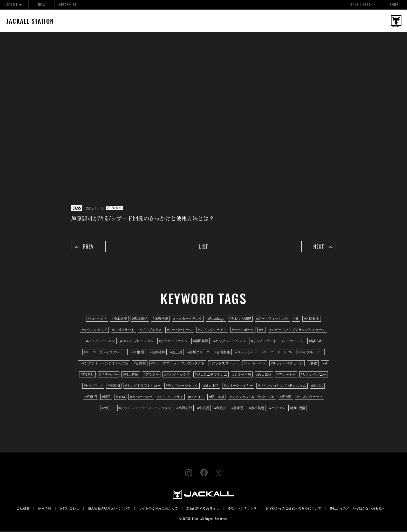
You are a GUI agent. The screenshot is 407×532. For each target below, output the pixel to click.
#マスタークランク (188, 320)
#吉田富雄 (222, 353)
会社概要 (23, 509)
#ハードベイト (255, 364)
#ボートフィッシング (272, 320)
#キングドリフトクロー (143, 387)
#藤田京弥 (264, 375)
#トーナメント (293, 342)
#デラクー (151, 375)
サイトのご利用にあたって (158, 509)
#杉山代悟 (298, 409)
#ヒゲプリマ (93, 387)
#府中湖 (286, 398)
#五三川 (176, 353)
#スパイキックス (177, 375)
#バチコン (277, 409)
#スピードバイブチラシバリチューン (297, 331)
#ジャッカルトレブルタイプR (252, 398)
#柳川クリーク (198, 353)
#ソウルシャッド (94, 331)
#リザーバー (108, 375)
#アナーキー (286, 375)
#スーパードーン (180, 331)
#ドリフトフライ (170, 398)
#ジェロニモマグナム (211, 375)
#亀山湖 (315, 342)
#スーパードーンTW (277, 353)
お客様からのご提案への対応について (293, 509)
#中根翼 (203, 409)
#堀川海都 (217, 398)
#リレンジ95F (246, 353)
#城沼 (106, 398)
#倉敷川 (140, 364)
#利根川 (220, 409)
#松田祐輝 (157, 353)
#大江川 (108, 409)
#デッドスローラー (224, 364)
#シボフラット (123, 331)
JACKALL (14, 5)
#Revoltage (216, 320)
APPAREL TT (68, 5)
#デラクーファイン (173, 342)
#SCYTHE (196, 398)
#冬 (262, 331)
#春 (296, 320)
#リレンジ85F (240, 320)
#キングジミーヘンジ (229, 342)
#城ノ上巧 (211, 387)
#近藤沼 (91, 398)
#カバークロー (141, 398)
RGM (41, 5)
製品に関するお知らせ (203, 509)
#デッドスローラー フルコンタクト (178, 364)
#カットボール (243, 331)
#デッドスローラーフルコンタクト (145, 409)
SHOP (394, 5)
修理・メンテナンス (242, 509)
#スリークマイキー (238, 387)
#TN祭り (87, 375)
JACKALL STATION (362, 5)
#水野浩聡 (160, 320)
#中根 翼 (138, 353)
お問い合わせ (70, 509)
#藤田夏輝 (201, 342)
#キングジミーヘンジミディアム (104, 364)
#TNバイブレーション (137, 342)
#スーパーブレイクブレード (105, 353)
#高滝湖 (114, 387)
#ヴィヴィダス (151, 331)
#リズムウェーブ (309, 398)
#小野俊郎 (184, 409)
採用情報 (45, 509)
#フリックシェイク (212, 331)
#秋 (325, 364)
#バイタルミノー (310, 353)
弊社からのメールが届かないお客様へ (357, 509)
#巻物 (313, 364)
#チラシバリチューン (287, 364)
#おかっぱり (97, 320)
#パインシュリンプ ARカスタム (282, 387)
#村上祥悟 (131, 375)
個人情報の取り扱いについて (109, 509)
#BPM (120, 398)
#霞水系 (238, 409)
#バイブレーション (101, 342)
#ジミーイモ (242, 375)
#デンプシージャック (182, 387)
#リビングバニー (314, 375)
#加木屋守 (119, 320)
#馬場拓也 (140, 320)
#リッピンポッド (263, 342)
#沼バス (317, 387)
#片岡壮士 (312, 320)
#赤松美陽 (256, 409)
